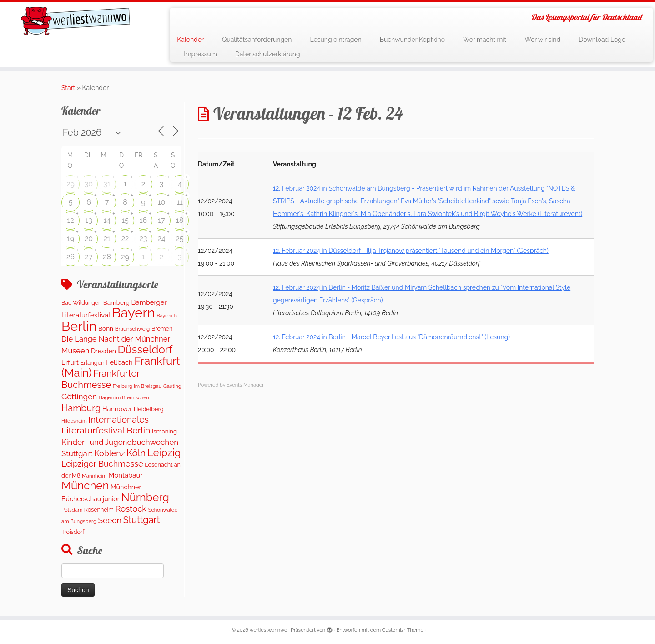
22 (125, 239)
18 (180, 220)
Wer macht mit (485, 40)
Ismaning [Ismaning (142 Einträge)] (164, 431)
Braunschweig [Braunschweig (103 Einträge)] (133, 329)
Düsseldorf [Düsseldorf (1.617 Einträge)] (145, 350)
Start (68, 88)
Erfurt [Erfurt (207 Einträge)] (70, 362)
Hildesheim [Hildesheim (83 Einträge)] (74, 421)
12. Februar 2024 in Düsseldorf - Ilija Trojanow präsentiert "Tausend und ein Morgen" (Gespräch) (411, 251)
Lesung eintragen (335, 40)
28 (107, 257)
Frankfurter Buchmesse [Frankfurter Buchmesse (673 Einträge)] (101, 379)
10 (162, 202)
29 (71, 184)
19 (71, 239)
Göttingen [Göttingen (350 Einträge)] (79, 397)
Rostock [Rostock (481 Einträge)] (131, 509)
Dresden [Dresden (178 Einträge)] (103, 351)
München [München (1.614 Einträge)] (85, 486)
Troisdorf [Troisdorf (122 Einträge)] (73, 532)
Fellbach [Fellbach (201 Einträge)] (119, 362)
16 (144, 220)
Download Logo (602, 40)
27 (89, 257)
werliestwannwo (269, 630)
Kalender (190, 40)
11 (180, 202)
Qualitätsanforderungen (257, 40)
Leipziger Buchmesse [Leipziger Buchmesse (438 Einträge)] (102, 464)
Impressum (200, 54)
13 (88, 220)
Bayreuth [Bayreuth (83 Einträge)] (166, 316)
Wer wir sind (542, 40)
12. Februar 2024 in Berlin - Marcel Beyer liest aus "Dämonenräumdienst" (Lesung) (391, 337)
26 (71, 257)
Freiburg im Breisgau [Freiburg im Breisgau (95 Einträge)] (137, 386)
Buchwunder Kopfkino (412, 40)
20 (89, 239)
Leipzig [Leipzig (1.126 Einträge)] (164, 453)
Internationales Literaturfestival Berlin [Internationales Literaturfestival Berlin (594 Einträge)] (106, 425)
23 (144, 239)
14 (107, 220)
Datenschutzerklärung (268, 54)
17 (161, 220)
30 (89, 184)
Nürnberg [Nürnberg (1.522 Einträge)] (145, 498)
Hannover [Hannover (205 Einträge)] (117, 409)
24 (161, 239)
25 (179, 239)
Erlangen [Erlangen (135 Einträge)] (93, 363)
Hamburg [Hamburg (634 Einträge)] (81, 408)
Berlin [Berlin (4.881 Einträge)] (79, 326)
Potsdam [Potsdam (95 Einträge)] (72, 510)
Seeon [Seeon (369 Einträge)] (109, 520)
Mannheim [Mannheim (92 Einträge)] (94, 476)
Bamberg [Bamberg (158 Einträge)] (116, 302)
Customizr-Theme (403, 630)
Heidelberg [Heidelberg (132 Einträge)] (149, 409)
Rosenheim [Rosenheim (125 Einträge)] (99, 510)
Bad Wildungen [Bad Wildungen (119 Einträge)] (81, 303)
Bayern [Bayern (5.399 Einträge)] (134, 313)
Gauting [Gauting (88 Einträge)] (172, 386)
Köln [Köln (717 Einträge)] (136, 453)
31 (107, 184)
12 (70, 220)
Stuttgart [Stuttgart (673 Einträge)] (141, 520)
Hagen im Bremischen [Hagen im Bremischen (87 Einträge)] (124, 398)
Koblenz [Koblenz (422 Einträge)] (110, 453)
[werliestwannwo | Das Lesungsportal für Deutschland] (76, 21)
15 (125, 220)
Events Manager (245, 385)
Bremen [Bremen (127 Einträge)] (162, 329)
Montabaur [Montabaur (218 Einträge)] (125, 475)
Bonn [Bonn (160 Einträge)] (106, 328)
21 (107, 239)
